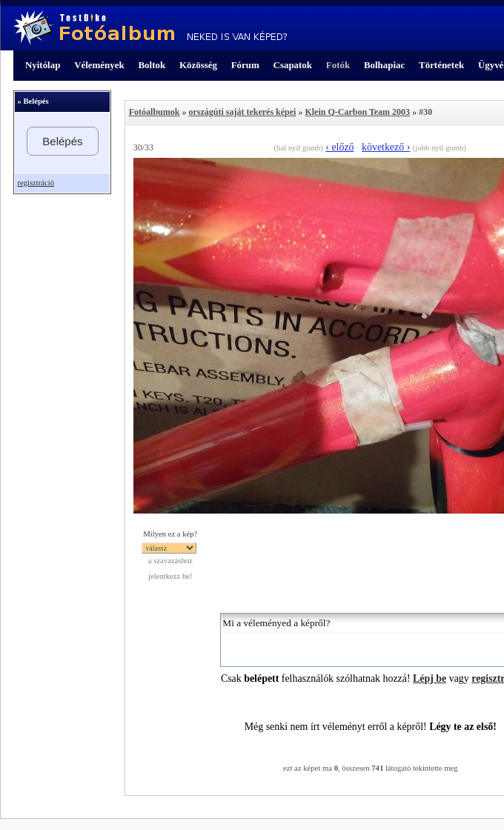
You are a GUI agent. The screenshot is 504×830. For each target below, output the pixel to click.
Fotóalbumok (155, 112)
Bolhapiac (384, 65)
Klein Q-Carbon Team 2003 (357, 112)
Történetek (441, 65)
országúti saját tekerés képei (242, 112)
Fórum (245, 65)
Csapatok (293, 65)
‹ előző (339, 147)
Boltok (152, 65)
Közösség (198, 65)
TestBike (150, 28)
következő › (386, 147)
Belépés (62, 141)
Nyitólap (43, 65)
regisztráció (36, 183)
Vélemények (99, 65)
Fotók (338, 65)
